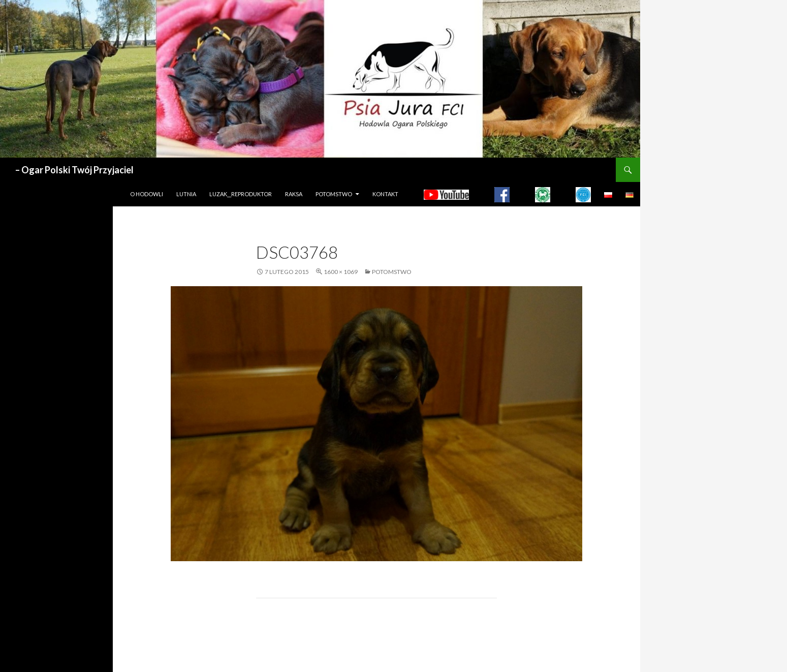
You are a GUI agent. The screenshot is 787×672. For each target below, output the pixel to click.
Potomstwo (334, 194)
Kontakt (385, 194)
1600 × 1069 (341, 272)
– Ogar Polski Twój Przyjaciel (74, 170)
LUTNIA (186, 194)
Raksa (294, 194)
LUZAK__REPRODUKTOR (241, 194)
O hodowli (147, 194)
